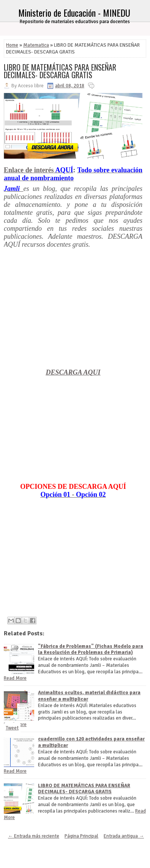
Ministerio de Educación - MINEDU (74, 13)
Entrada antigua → (124, 836)
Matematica (36, 45)
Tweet (12, 728)
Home (12, 45)
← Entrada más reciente (34, 836)
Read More (15, 678)
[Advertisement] (73, 315)
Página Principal (81, 836)
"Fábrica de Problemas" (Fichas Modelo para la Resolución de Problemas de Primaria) (91, 650)
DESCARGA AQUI (73, 372)
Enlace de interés (29, 170)
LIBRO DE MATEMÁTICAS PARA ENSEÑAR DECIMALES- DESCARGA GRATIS (60, 71)
